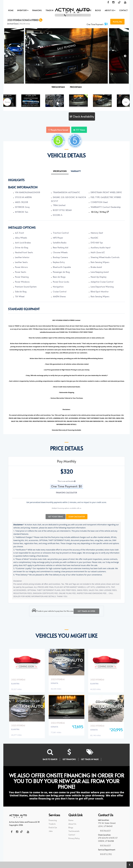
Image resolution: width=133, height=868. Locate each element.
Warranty (76, 171)
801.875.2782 (106, 853)
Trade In (49, 10)
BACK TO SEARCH (50, 758)
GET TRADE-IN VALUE (90, 758)
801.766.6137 (105, 829)
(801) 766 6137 (67, 14)
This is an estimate (66, 481)
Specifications (60, 171)
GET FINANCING (69, 758)
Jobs (51, 830)
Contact (123, 10)
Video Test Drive (84, 10)
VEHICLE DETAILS (58, 87)
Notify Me (117, 22)
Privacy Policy (74, 837)
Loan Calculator (77, 515)
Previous (8, 102)
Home (11, 10)
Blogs (98, 10)
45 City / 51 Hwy (100, 212)
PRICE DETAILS (76, 87)
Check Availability (82, 116)
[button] (126, 57)
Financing (37, 10)
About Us (110, 10)
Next (126, 102)
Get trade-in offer (86, 610)
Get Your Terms (56, 515)
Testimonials (74, 830)
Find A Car (53, 826)
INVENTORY (23, 10)
